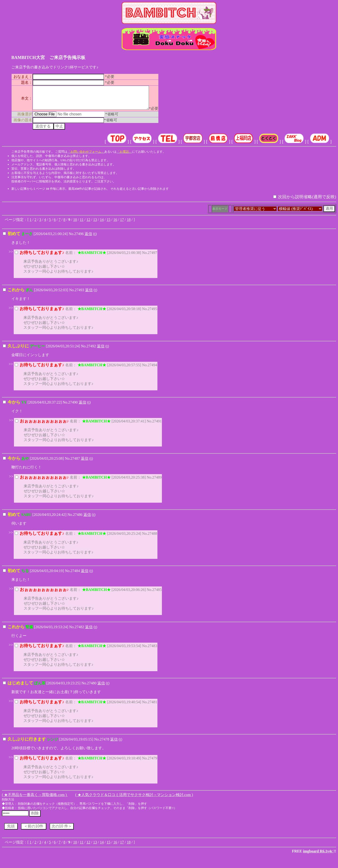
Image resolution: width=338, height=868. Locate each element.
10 (75, 224)
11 (82, 224)
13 (95, 224)
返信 (88, 238)
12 (88, 224)
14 (102, 224)
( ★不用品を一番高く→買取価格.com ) (35, 799)
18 (129, 224)
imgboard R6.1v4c (318, 855)
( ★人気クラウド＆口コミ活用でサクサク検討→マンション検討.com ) (134, 799)
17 (122, 224)
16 (115, 224)
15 (108, 224)
